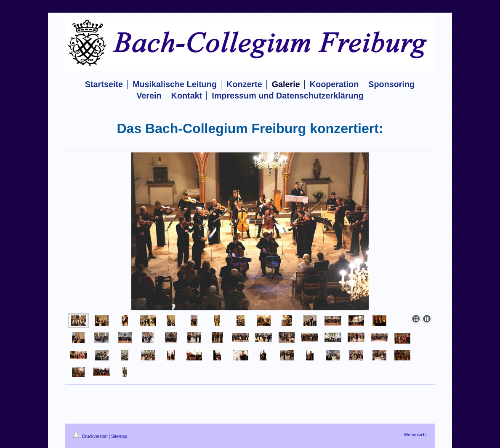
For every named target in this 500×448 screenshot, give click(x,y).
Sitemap (119, 436)
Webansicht (415, 435)
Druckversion (91, 436)
